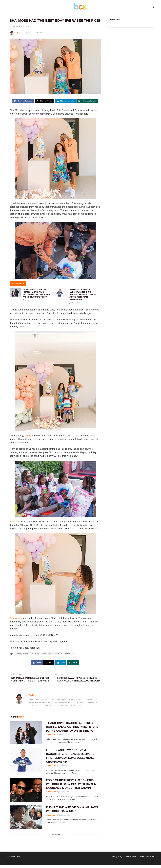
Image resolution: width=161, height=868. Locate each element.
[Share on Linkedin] (65, 101)
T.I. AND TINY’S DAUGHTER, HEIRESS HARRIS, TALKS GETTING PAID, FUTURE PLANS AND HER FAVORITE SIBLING (72, 730)
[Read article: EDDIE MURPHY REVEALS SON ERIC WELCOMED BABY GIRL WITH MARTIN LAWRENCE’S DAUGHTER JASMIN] (26, 793)
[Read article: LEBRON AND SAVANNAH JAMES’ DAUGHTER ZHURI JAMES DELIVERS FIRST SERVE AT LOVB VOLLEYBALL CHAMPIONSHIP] (26, 763)
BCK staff (52, 738)
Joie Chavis (46, 654)
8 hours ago (63, 795)
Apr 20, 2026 (28, 301)
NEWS (40, 33)
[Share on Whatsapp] (87, 101)
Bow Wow (15, 522)
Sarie (19, 33)
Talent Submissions (147, 860)
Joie (27, 436)
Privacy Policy (117, 860)
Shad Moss (58, 654)
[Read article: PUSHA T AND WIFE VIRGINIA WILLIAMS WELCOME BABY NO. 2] (26, 820)
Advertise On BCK (131, 860)
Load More (55, 838)
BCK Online (16, 860)
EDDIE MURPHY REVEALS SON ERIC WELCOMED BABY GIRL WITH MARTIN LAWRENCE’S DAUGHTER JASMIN (71, 787)
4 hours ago (63, 769)
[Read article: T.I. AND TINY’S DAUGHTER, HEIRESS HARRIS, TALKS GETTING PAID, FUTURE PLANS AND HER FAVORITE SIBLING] (26, 736)
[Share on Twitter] (45, 101)
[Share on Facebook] (23, 101)
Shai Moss (69, 654)
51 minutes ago (64, 738)
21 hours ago (64, 818)
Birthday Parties (22, 654)
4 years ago (30, 33)
